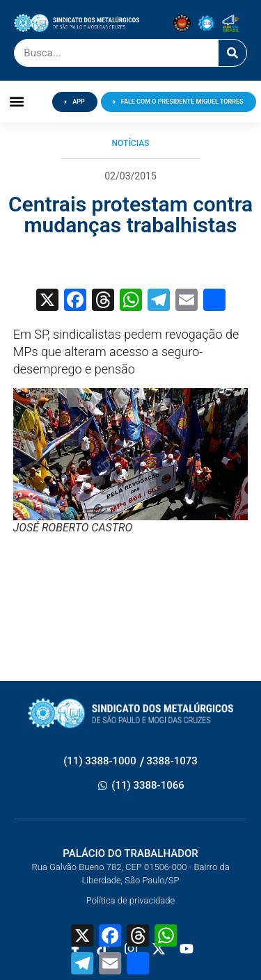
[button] (17, 102)
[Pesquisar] (232, 53)
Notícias (131, 143)
